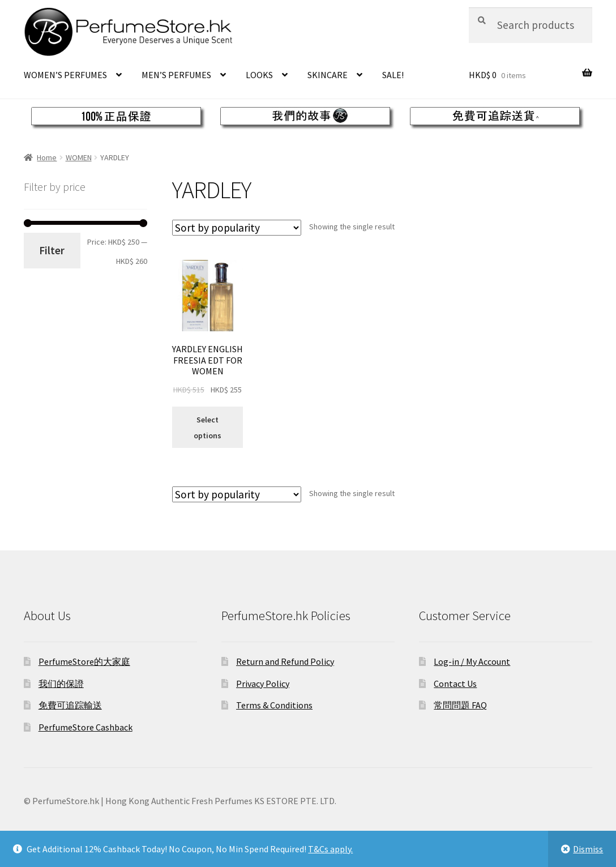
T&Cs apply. (330, 849)
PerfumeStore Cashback (85, 727)
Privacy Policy (263, 684)
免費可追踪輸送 (70, 705)
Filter (52, 250)
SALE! (393, 75)
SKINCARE (328, 75)
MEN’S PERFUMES (176, 75)
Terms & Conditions (274, 705)
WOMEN (79, 157)
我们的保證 (61, 684)
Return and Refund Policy (285, 661)
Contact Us (455, 684)
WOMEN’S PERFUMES (65, 75)
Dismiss (588, 849)
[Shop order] (237, 228)
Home (47, 157)
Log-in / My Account (472, 661)
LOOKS (259, 75)
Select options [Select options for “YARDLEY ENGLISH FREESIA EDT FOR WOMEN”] (208, 428)
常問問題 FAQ (460, 705)
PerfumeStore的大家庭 (84, 661)
